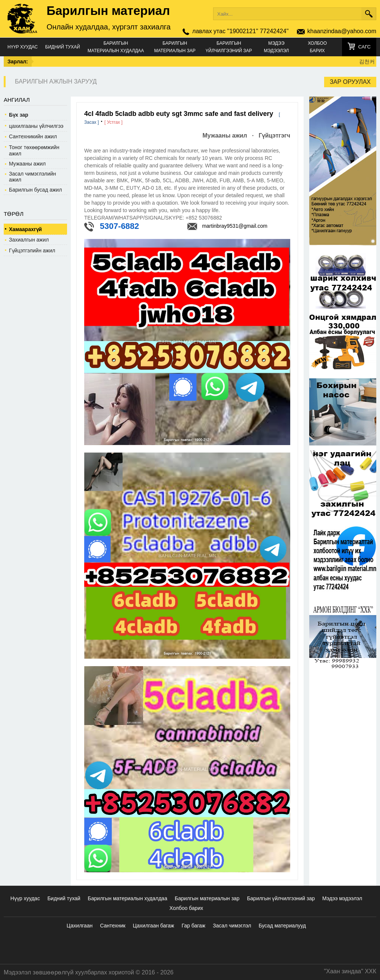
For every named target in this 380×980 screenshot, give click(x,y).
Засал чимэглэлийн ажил (32, 177)
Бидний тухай (62, 47)
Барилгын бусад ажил (35, 190)
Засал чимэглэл (232, 926)
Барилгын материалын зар (175, 47)
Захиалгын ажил (29, 240)
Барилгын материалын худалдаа (116, 47)
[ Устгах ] (113, 122)
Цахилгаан (80, 926)
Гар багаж (193, 926)
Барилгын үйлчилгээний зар (229, 47)
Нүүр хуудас (23, 47)
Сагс (364, 47)
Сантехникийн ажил (33, 136)
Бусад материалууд (282, 926)
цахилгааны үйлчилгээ (36, 126)
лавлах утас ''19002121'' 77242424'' (240, 31)
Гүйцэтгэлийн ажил (32, 250)
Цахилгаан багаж (154, 926)
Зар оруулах (350, 82)
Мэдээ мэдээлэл (276, 47)
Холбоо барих (317, 47)
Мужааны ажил (27, 164)
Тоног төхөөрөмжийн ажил (34, 150)
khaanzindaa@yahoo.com (342, 31)
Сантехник (113, 926)
